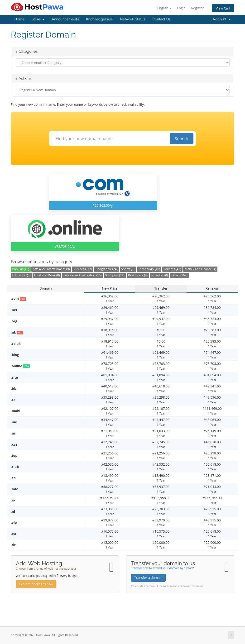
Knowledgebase (99, 19)
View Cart (223, 8)
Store (38, 19)
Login (181, 8)
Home (19, 19)
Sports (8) (128, 269)
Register (197, 8)
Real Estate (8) (138, 275)
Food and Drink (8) (47, 275)
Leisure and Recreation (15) (82, 275)
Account (222, 19)
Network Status (133, 19)
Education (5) (21, 275)
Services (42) (172, 269)
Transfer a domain (149, 578)
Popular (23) (21, 269)
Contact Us (161, 19)
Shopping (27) (115, 275)
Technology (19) (149, 269)
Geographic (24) (107, 269)
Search (181, 138)
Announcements (65, 19)
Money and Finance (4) (200, 269)
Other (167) (180, 275)
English (164, 8)
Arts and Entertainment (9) (51, 269)
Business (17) (83, 269)
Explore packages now (36, 584)
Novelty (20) (160, 275)
